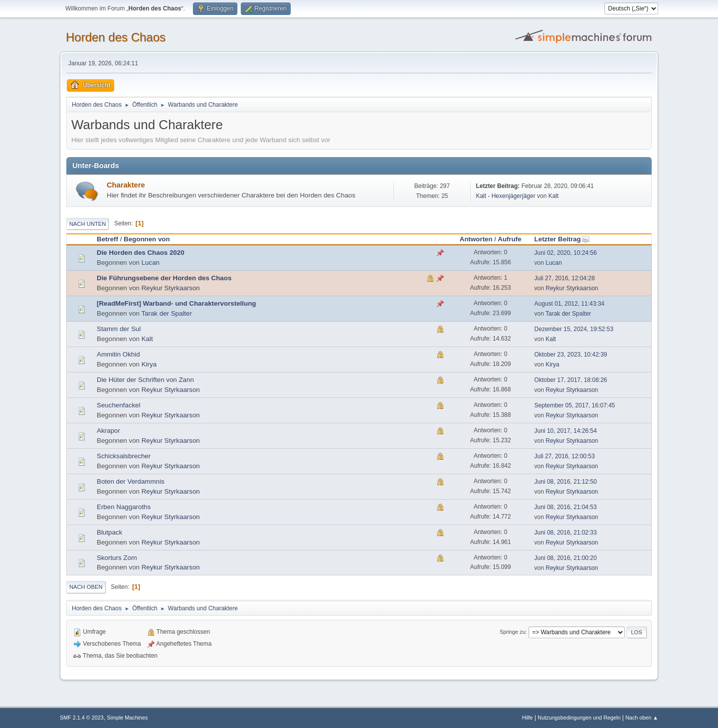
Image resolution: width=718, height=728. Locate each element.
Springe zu (513, 632)
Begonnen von (147, 239)
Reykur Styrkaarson (171, 288)
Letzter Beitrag (562, 239)
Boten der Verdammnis (131, 481)
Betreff (107, 239)
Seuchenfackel (118, 405)
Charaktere (126, 185)
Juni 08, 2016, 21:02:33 (566, 533)
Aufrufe (509, 239)
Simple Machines (127, 718)
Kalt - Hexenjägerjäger (505, 196)
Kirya (149, 364)
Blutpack (109, 532)
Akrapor (108, 431)
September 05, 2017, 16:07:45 (575, 405)
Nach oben (86, 587)
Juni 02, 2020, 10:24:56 (566, 253)
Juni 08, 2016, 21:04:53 (566, 507)
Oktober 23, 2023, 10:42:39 (571, 355)
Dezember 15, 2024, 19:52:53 (574, 329)
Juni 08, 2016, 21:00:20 (566, 558)
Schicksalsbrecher (124, 456)
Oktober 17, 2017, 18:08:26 (571, 380)
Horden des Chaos (116, 37)
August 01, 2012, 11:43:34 (570, 304)
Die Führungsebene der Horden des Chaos (164, 278)
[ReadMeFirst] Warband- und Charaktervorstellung (176, 303)
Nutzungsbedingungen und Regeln (579, 718)
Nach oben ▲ (642, 718)
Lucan (151, 263)
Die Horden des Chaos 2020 (141, 253)
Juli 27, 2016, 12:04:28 (565, 278)
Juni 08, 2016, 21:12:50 (566, 482)
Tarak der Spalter (167, 313)
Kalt (554, 196)
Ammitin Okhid (118, 354)
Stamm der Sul (119, 329)
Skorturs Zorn (117, 558)
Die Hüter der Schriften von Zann (145, 380)
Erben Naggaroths (124, 507)
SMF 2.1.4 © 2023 (82, 718)
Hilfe (528, 718)
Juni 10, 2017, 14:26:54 (566, 431)
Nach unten (88, 224)
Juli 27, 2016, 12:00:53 (565, 456)
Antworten (476, 239)
